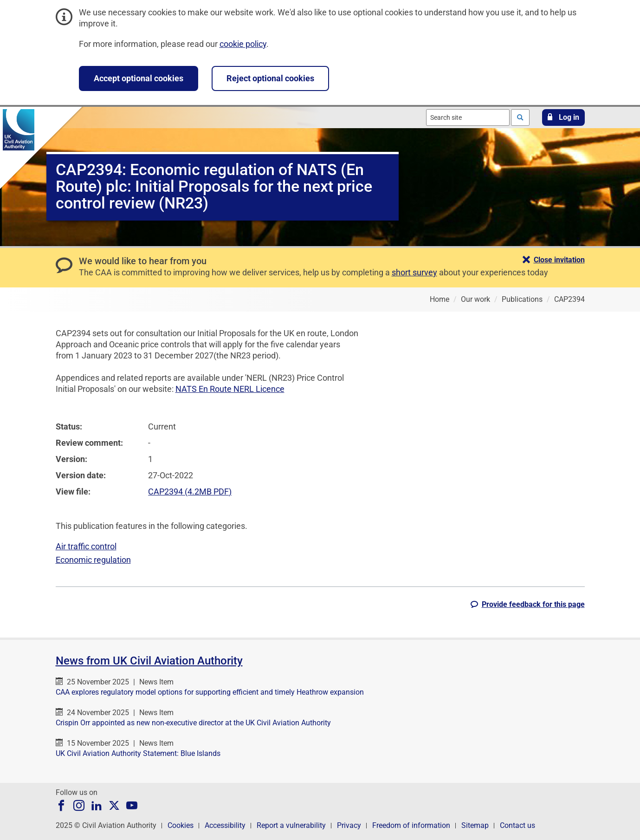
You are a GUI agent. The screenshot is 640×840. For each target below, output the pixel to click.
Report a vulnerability (291, 825)
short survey (414, 272)
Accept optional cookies (139, 78)
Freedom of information (411, 825)
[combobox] (468, 117)
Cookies (181, 825)
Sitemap (475, 825)
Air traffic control (86, 546)
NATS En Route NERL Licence (230, 389)
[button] (563, 117)
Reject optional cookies (270, 78)
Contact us (517, 825)
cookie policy (243, 44)
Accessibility (225, 825)
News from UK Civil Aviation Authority (149, 661)
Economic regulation (93, 560)
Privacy (349, 825)
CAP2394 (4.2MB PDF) (190, 492)
